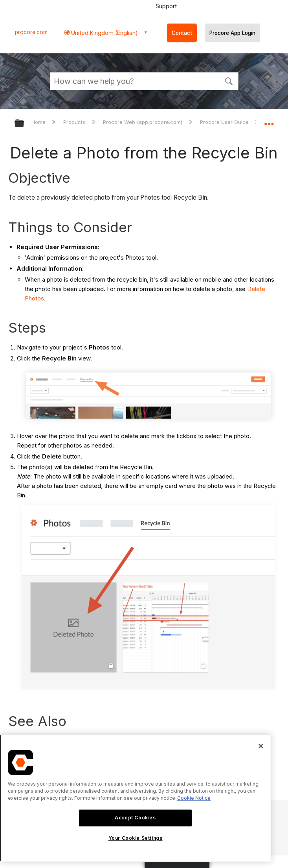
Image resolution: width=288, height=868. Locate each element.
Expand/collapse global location (269, 121)
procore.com (31, 32)
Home (39, 122)
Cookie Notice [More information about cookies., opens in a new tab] (194, 798)
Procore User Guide (225, 122)
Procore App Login (232, 33)
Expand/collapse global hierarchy (24, 124)
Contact (182, 33)
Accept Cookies (135, 818)
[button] (229, 80)
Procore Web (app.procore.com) (143, 122)
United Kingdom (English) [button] (104, 33)
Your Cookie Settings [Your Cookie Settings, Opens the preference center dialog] (136, 838)
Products (75, 122)
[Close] (261, 746)
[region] (135, 798)
